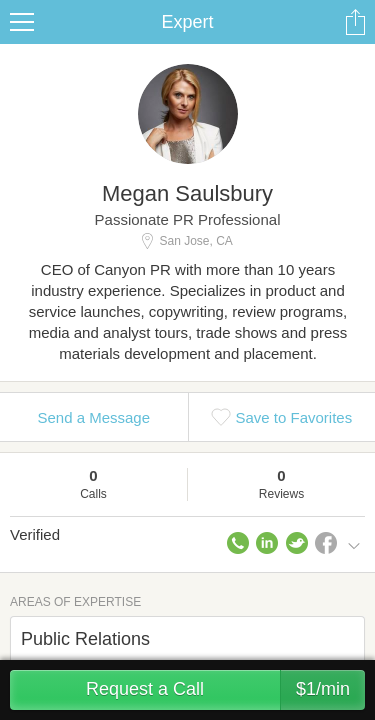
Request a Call (225, 690)
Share (355, 22)
